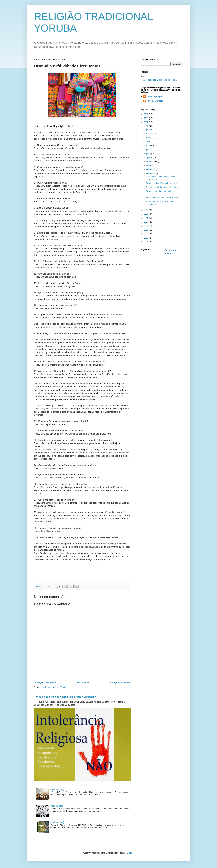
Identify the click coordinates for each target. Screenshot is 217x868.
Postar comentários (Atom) (54, 687)
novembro (151, 169)
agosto (150, 158)
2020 (146, 234)
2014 (146, 210)
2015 (146, 214)
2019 (146, 230)
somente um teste (155, 101)
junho (149, 150)
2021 (146, 238)
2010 (146, 114)
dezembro (151, 173)
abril (149, 142)
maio (149, 146)
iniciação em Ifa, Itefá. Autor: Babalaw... (164, 198)
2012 (146, 122)
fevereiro (151, 134)
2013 (146, 126)
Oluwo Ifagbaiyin (154, 96)
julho (149, 153)
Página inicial (83, 682)
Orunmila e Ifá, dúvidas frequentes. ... (163, 183)
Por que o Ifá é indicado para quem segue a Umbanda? (65, 697)
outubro (150, 165)
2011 (146, 118)
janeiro (150, 130)
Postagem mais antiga (120, 682)
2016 (146, 218)
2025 (146, 242)
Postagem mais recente (45, 682)
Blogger (131, 853)
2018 (146, 226)
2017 (146, 222)
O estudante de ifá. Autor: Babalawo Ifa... (164, 187)
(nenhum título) (57, 789)
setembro (151, 161)
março (149, 138)
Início (146, 76)
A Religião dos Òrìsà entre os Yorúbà (160, 80)
